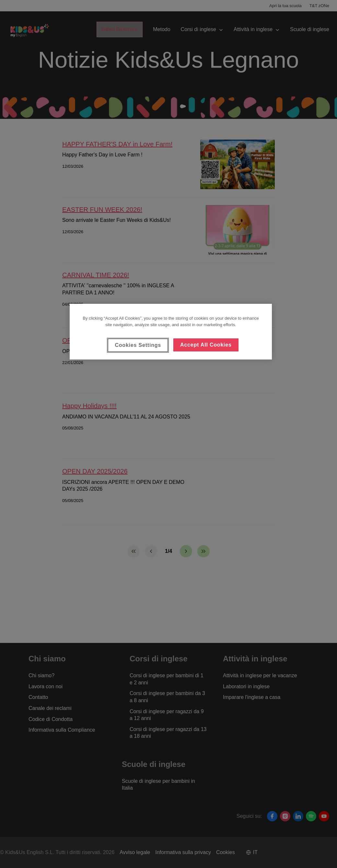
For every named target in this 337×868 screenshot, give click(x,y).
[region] (171, 332)
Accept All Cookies (206, 345)
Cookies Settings (138, 345)
